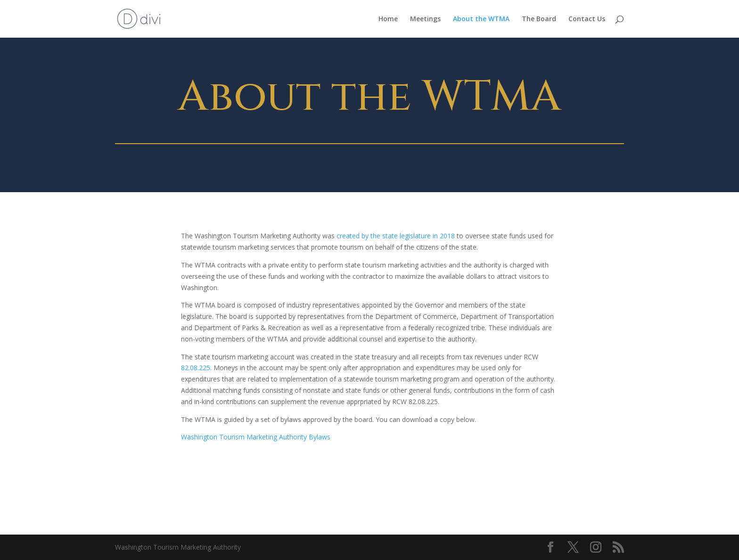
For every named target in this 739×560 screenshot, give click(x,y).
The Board (539, 19)
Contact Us (587, 19)
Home (388, 19)
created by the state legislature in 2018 (396, 236)
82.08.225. (197, 368)
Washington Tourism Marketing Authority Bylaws (257, 437)
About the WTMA (481, 19)
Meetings (425, 19)
